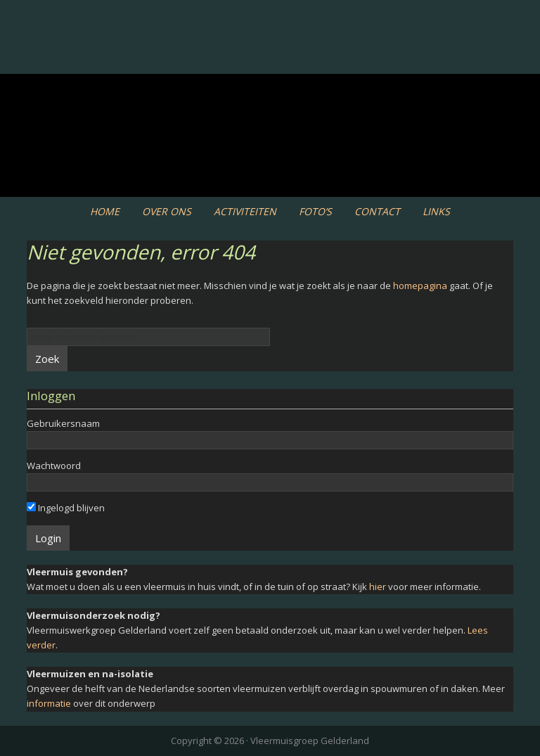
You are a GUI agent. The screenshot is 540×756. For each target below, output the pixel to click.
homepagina (420, 286)
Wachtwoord (54, 466)
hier (378, 587)
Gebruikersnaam (63, 423)
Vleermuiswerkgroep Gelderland (270, 56)
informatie (49, 703)
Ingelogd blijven (66, 508)
